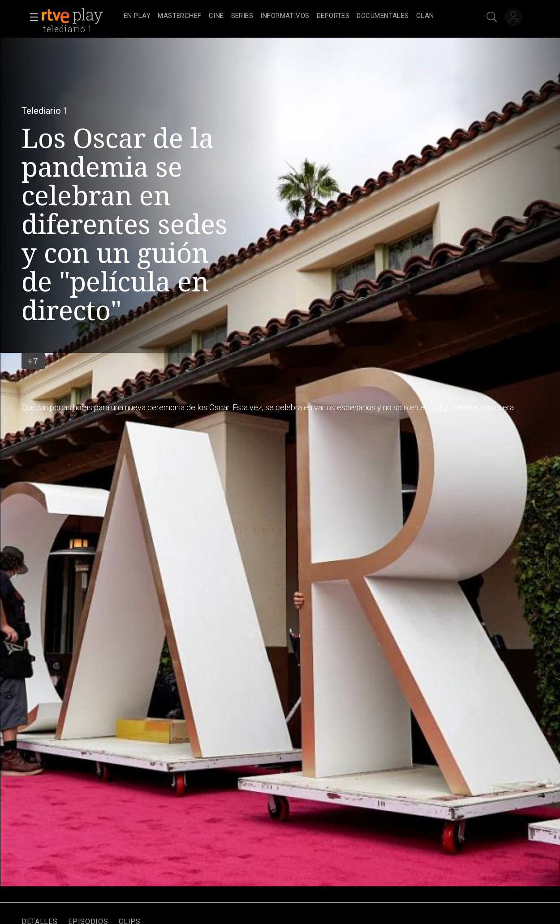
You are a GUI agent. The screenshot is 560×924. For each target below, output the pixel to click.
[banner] (81, 16)
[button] (31, 17)
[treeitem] (137, 16)
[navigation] (290, 16)
